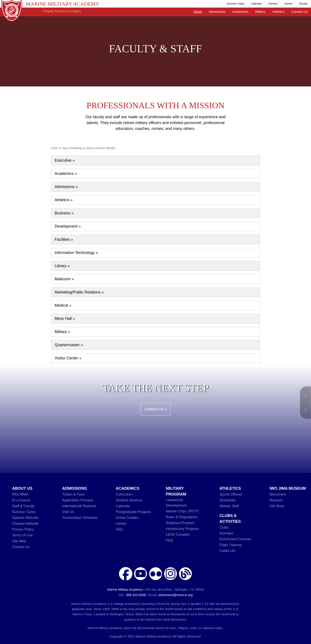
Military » (62, 332)
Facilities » (64, 239)
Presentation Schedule (80, 518)
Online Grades (127, 518)
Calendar (256, 4)
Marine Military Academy (63, 4)
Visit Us (68, 512)
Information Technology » (76, 253)
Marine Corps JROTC (183, 511)
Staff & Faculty (23, 506)
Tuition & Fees (73, 494)
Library (121, 523)
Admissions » (66, 187)
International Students (79, 506)
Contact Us (300, 12)
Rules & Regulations (182, 517)
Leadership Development (176, 502)
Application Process (78, 500)
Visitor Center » (68, 358)
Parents (273, 4)
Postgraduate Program (133, 512)
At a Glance (21, 500)
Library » (62, 266)
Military (260, 12)
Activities (226, 533)
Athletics (278, 12)
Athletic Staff (229, 506)
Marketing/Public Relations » (79, 292)
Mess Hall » (65, 319)
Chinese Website (25, 523)
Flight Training (230, 545)
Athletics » (64, 200)
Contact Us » (155, 409)
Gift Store (277, 506)
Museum (276, 500)
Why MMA (20, 494)
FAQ (119, 529)
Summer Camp (236, 4)
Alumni (288, 4)
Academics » (66, 174)
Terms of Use (22, 535)
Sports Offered (231, 494)
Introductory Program (182, 529)
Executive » (65, 160)
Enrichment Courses (235, 539)
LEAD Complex (178, 534)
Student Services (129, 500)
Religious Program (180, 523)
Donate (303, 4)
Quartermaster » (69, 345)
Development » (68, 226)
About (198, 12)
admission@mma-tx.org (176, 595)
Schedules (228, 500)
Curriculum (124, 494)
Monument (278, 494)
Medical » (63, 305)
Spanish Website (25, 518)
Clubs (224, 527)
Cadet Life (227, 551)
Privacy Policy (23, 529)
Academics (240, 12)
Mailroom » (64, 279)
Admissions (217, 12)
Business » (64, 213)
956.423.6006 (136, 595)
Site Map (19, 541)
